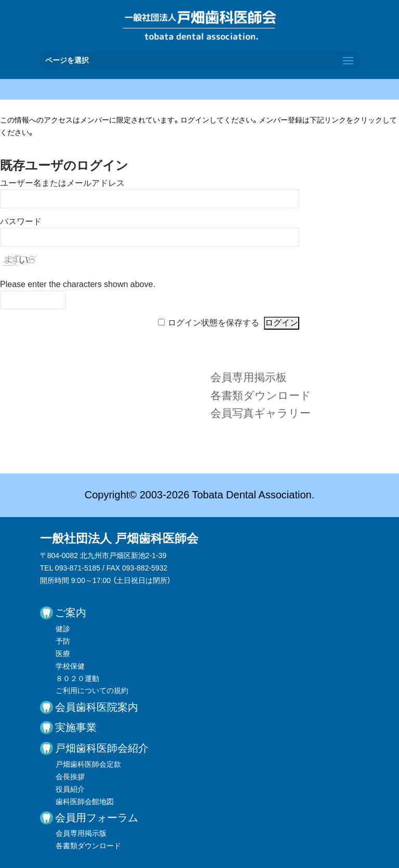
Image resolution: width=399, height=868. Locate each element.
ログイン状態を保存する (214, 323)
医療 (63, 654)
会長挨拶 (70, 777)
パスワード (21, 221)
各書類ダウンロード (261, 395)
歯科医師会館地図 (85, 802)
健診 (63, 629)
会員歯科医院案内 (97, 707)
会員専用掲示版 (81, 833)
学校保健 (70, 666)
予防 (63, 641)
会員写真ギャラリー (261, 413)
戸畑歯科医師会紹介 (102, 748)
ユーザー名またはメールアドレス (62, 183)
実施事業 (76, 727)
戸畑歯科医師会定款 (88, 764)
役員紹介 (70, 789)
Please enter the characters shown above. (78, 284)
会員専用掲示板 (249, 377)
